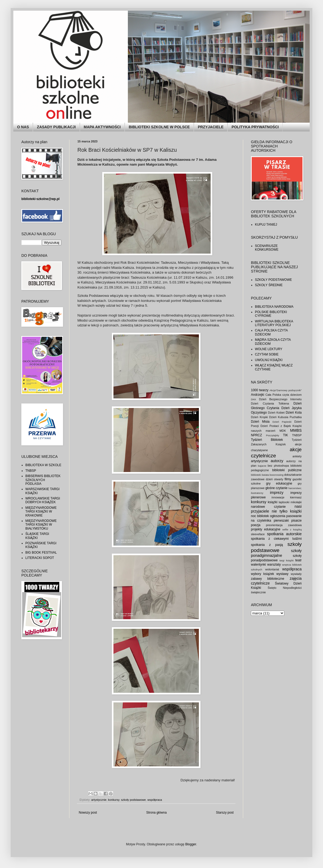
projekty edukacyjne (266, 529)
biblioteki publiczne (287, 470)
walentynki (258, 565)
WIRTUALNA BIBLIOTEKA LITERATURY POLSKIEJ (274, 323)
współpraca (155, 800)
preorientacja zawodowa (284, 525)
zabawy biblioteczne (268, 579)
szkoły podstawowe (133, 800)
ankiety (297, 456)
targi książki (287, 560)
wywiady (296, 574)
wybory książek (263, 574)
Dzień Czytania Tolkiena (270, 403)
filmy (288, 479)
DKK (254, 399)
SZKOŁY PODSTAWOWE (273, 280)
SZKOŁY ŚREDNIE (269, 285)
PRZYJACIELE (211, 127)
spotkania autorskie (284, 534)
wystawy (282, 574)
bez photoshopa (278, 466)
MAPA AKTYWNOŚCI (102, 127)
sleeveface (258, 534)
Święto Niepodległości (285, 588)
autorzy (277, 461)
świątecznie (258, 592)
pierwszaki (281, 521)
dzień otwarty (275, 479)
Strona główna (157, 813)
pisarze (296, 521)
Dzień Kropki (259, 417)
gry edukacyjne (279, 483)
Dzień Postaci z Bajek (276, 426)
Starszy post (225, 813)
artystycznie (99, 800)
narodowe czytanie (268, 507)
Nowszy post (88, 813)
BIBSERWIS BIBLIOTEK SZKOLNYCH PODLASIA (43, 480)
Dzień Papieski (282, 422)
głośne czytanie (276, 488)
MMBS (296, 430)
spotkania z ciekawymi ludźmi (276, 539)
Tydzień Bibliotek (267, 440)
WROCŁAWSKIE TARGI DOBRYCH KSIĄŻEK (43, 500)
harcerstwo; (295, 488)
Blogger (191, 844)
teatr (298, 560)
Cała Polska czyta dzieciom (283, 395)
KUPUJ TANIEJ (266, 225)
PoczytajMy (273, 435)
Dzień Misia (260, 422)
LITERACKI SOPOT (40, 558)
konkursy (114, 800)
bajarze (262, 466)
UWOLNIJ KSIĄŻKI (269, 360)
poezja (256, 525)
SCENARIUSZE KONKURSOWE (267, 248)
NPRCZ (256, 435)
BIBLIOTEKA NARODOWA (274, 307)
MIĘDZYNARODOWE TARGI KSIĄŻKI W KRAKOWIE (41, 512)
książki (273, 502)
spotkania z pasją (267, 545)
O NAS (23, 127)
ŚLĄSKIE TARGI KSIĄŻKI (37, 536)
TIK (285, 435)
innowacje (278, 497)
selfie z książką (292, 529)
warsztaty (274, 565)
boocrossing (277, 475)
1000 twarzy (260, 390)
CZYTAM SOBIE (267, 354)
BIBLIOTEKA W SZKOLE (43, 465)
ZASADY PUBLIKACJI (56, 127)
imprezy (277, 493)
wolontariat (272, 569)
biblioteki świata (260, 475)
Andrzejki (257, 395)
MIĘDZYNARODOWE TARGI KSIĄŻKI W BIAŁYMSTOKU (41, 525)
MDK (283, 431)
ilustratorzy (257, 493)
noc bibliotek (260, 516)
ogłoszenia (277, 516)
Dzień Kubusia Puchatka (285, 417)
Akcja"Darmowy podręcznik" (285, 390)
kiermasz (296, 497)
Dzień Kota (294, 413)
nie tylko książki (287, 511)
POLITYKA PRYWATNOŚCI (255, 127)
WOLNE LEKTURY (269, 349)
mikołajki (296, 502)
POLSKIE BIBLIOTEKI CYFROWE (271, 314)
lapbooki (284, 502)
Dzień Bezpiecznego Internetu (280, 399)
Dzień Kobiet (276, 413)
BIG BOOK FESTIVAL (41, 553)
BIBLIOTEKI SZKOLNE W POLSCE (159, 127)
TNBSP (31, 471)
